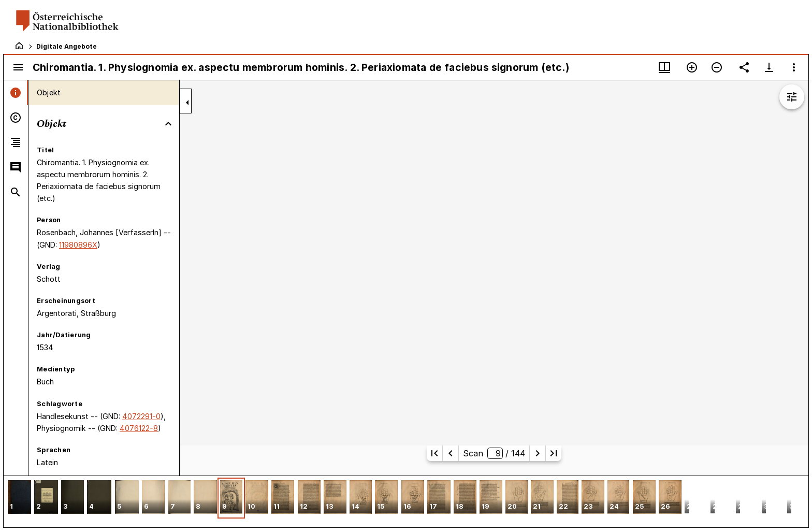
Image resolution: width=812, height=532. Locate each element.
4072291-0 (141, 416)
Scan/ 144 (494, 453)
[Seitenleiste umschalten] (18, 67)
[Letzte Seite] (554, 453)
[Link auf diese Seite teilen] (744, 67)
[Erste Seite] (434, 453)
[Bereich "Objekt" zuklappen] (168, 124)
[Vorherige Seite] (451, 453)
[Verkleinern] (717, 67)
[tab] (16, 93)
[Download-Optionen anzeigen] (769, 67)
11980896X (78, 245)
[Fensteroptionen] (794, 67)
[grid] (406, 501)
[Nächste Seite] (538, 453)
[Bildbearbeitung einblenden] (792, 97)
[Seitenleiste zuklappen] (187, 103)
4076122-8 (139, 428)
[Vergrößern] (692, 67)
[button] (19, 498)
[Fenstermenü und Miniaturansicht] (664, 67)
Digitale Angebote (67, 46)
